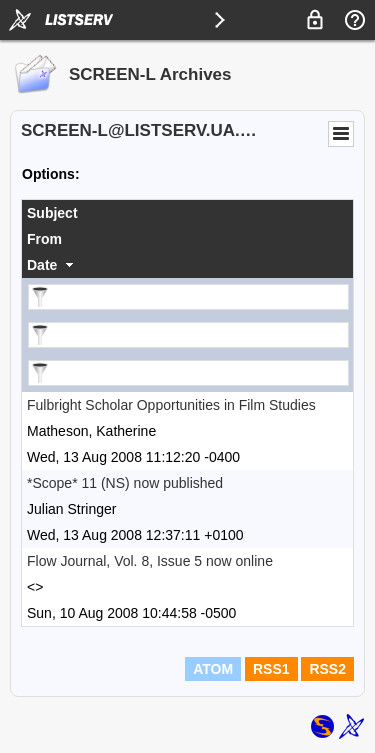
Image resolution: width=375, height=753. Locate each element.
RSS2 (327, 669)
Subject (52, 213)
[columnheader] (187, 213)
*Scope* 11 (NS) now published (125, 483)
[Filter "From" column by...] (188, 335)
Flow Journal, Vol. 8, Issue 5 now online (150, 561)
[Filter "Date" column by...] (188, 373)
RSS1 (271, 669)
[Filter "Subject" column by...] (188, 297)
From (44, 239)
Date (42, 265)
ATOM (213, 669)
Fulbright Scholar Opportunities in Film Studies (171, 405)
